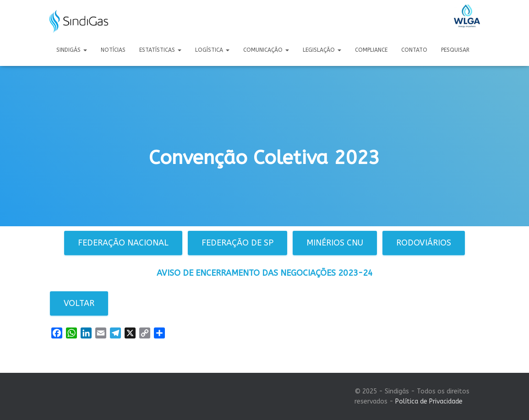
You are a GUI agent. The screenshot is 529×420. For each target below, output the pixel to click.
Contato (414, 50)
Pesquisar (455, 50)
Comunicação (266, 50)
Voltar (79, 303)
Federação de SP (237, 243)
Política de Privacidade (429, 401)
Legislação (322, 50)
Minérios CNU (335, 243)
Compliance (371, 50)
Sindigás (72, 50)
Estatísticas (160, 50)
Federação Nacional (123, 243)
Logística (212, 50)
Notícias (113, 50)
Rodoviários (424, 243)
